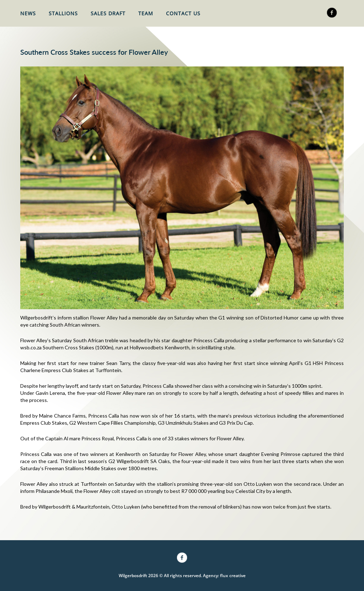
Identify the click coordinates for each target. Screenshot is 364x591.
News (28, 13)
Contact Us (183, 13)
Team (146, 13)
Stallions (63, 13)
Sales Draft (108, 13)
